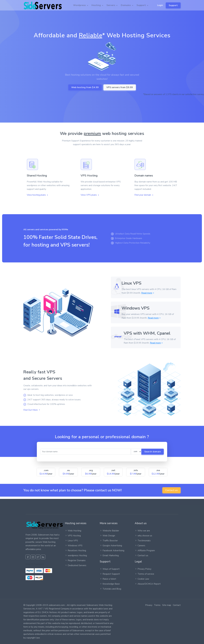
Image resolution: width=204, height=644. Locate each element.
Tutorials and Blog (110, 589)
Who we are (142, 531)
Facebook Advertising (112, 551)
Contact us (171, 490)
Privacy (149, 605)
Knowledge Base (110, 584)
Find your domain (144, 195)
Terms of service (144, 574)
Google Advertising (111, 546)
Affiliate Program (145, 551)
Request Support (110, 574)
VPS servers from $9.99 (120, 87)
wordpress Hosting (76, 555)
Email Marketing (109, 555)
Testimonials (143, 541)
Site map (167, 605)
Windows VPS (74, 546)
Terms (157, 605)
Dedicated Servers (76, 565)
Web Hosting (73, 531)
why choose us (143, 536)
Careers (140, 546)
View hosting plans (38, 195)
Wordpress (80, 5)
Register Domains (75, 560)
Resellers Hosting (75, 551)
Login (160, 5)
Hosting (96, 5)
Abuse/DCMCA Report (148, 584)
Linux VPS (71, 541)
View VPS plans (90, 195)
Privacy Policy (143, 569)
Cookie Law (142, 579)
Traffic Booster (109, 541)
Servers (111, 5)
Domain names (144, 176)
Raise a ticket (108, 579)
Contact (177, 605)
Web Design (107, 536)
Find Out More (32, 410)
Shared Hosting (37, 176)
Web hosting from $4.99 (85, 87)
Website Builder (109, 531)
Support (173, 5)
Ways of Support (110, 569)
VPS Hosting (89, 176)
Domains (126, 5)
